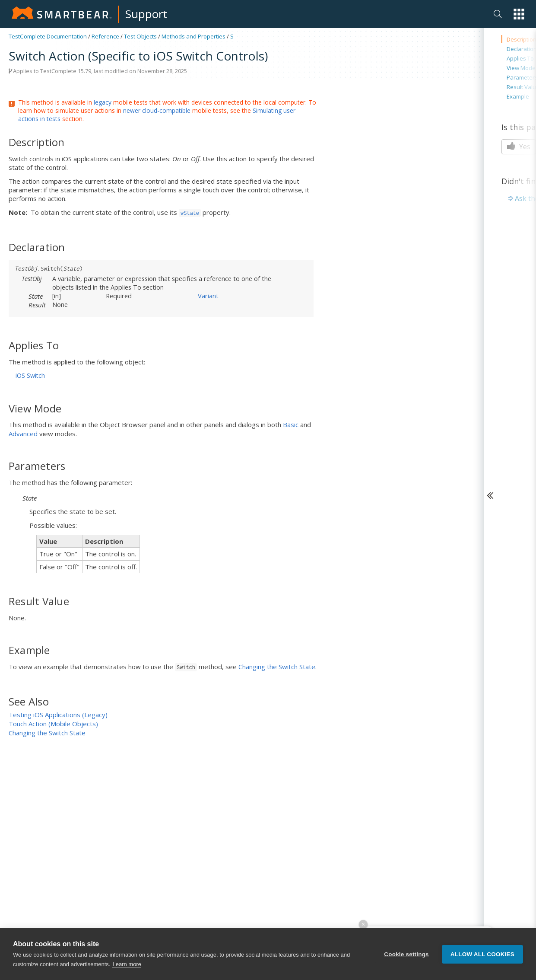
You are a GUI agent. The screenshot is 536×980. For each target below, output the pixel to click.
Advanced (23, 434)
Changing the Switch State (277, 667)
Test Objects (140, 36)
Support (146, 14)
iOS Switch (30, 375)
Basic (291, 425)
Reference (105, 36)
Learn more (127, 965)
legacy (103, 102)
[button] (519, 14)
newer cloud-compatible (157, 110)
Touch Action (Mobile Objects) (53, 724)
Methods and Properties (193, 36)
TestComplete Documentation (48, 36)
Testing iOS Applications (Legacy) (58, 715)
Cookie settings (406, 954)
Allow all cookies (482, 954)
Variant (208, 296)
